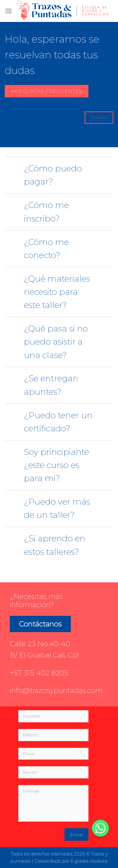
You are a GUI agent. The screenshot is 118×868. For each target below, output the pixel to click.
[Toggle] (14, 169)
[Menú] (8, 11)
